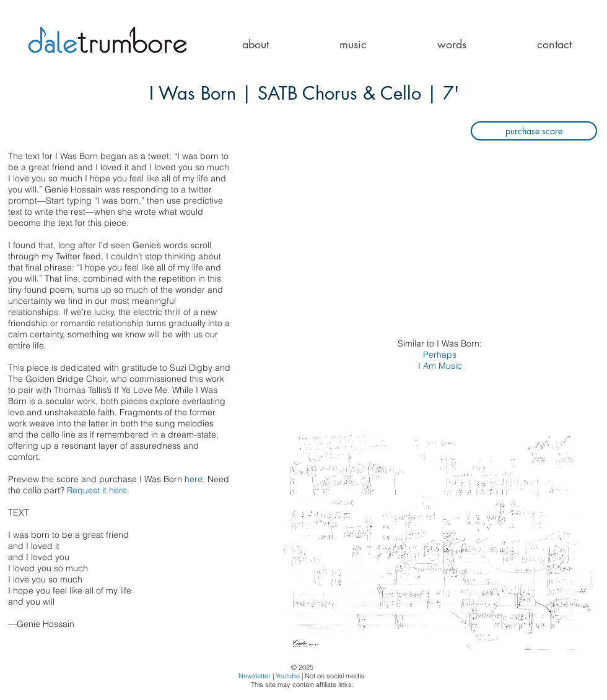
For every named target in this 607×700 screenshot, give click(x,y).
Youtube (288, 676)
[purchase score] (534, 131)
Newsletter (255, 676)
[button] (353, 44)
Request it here (97, 490)
